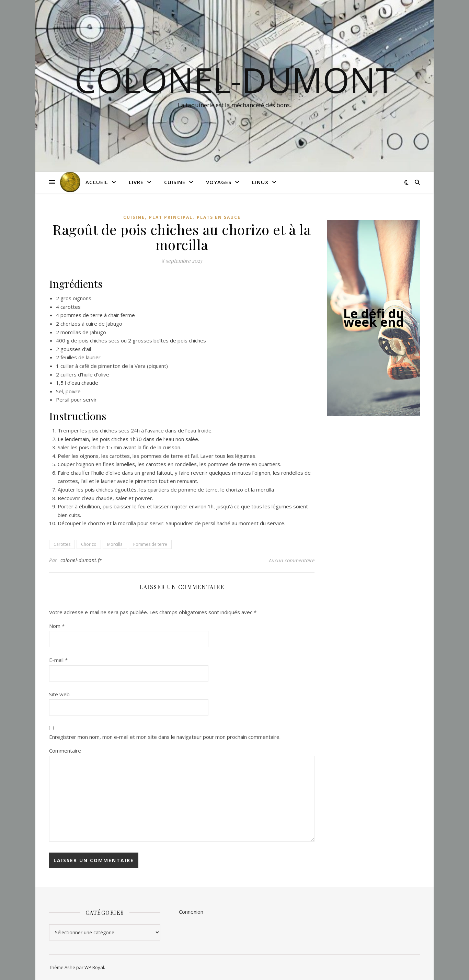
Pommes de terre (150, 544)
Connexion (191, 912)
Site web (59, 694)
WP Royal (94, 967)
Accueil (97, 182)
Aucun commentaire (292, 560)
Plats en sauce (219, 217)
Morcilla (115, 544)
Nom (57, 626)
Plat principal (171, 217)
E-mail (58, 660)
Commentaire (65, 751)
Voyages (219, 182)
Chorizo (89, 544)
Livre (136, 182)
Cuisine (175, 182)
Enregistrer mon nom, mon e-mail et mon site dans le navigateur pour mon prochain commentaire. (165, 737)
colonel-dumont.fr (81, 560)
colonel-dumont (235, 80)
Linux (260, 182)
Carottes (62, 544)
